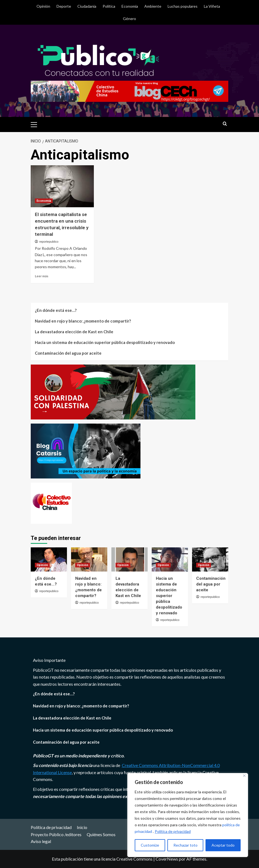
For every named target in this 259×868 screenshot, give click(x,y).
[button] (36, 124)
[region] (188, 815)
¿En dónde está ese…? (56, 310)
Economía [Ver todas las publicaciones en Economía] (44, 201)
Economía (130, 6)
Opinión (43, 6)
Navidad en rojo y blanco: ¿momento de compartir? (83, 321)
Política (109, 6)
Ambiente (153, 6)
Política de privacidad (173, 831)
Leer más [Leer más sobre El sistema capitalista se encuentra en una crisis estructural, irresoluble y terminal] (42, 276)
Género (129, 19)
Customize (150, 845)
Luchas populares (183, 6)
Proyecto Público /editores (56, 834)
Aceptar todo (223, 845)
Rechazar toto (185, 845)
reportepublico (49, 242)
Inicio (82, 827)
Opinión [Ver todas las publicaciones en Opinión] (42, 565)
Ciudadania (87, 6)
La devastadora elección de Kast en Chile (74, 332)
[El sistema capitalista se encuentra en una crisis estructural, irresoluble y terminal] (62, 186)
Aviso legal (41, 841)
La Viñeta (212, 6)
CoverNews (167, 859)
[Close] (244, 776)
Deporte (64, 6)
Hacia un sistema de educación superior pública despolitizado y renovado (105, 342)
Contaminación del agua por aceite (68, 353)
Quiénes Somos (101, 834)
